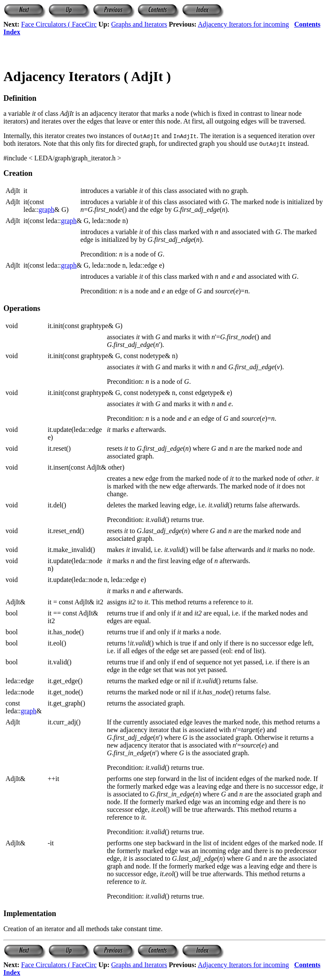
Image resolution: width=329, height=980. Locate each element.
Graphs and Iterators (139, 24)
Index (12, 32)
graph (46, 210)
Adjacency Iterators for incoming (244, 24)
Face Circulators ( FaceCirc (59, 24)
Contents (307, 24)
